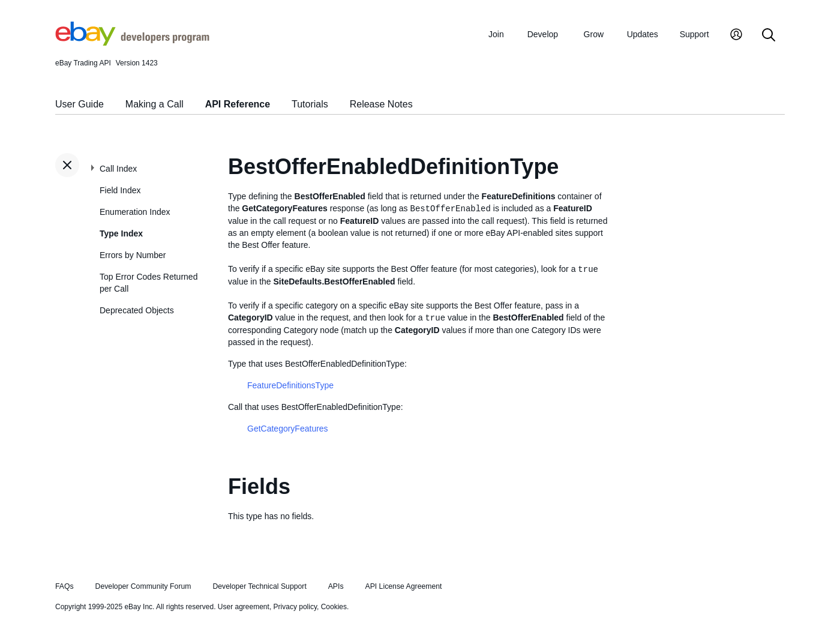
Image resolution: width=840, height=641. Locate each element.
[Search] (769, 36)
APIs (336, 586)
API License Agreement (403, 586)
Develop (543, 34)
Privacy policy (295, 607)
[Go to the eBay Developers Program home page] (132, 43)
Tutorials (310, 104)
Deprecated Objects (137, 310)
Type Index (121, 233)
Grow (594, 34)
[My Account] (736, 36)
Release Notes (381, 104)
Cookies (334, 607)
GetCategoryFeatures (288, 429)
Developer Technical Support (259, 586)
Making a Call (154, 104)
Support (694, 34)
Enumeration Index (135, 212)
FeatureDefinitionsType (290, 385)
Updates (643, 34)
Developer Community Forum (143, 586)
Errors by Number (133, 255)
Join (496, 34)
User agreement (244, 607)
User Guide (79, 104)
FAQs (64, 586)
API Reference (238, 104)
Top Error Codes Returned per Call (148, 283)
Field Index (120, 190)
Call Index (118, 169)
